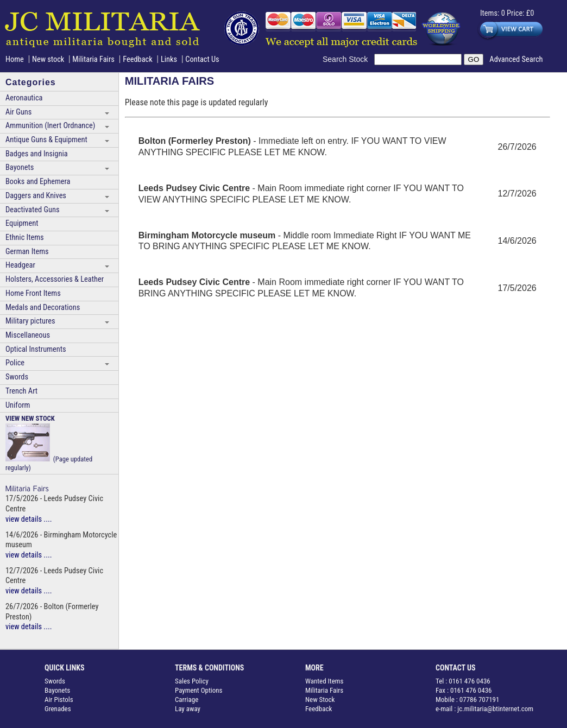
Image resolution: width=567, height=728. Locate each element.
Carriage (187, 699)
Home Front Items (33, 293)
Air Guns (18, 112)
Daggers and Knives (36, 196)
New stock (49, 59)
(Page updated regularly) (49, 443)
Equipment (22, 223)
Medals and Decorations (43, 308)
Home (15, 59)
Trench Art (21, 391)
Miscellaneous (28, 335)
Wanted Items (325, 681)
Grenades (58, 709)
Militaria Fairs (93, 59)
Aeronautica (24, 98)
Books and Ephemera (38, 182)
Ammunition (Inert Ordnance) (50, 126)
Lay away (188, 709)
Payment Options (199, 690)
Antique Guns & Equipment (46, 140)
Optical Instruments (36, 349)
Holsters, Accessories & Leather (55, 279)
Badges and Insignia (37, 154)
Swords (17, 377)
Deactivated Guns (32, 210)
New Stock (320, 699)
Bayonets (20, 167)
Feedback (138, 59)
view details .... (29, 519)
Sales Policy (192, 681)
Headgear (20, 265)
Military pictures (30, 321)
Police (15, 363)
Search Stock (348, 59)
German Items (27, 252)
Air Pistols (59, 699)
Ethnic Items (25, 238)
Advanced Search (516, 59)
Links (169, 59)
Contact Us (202, 59)
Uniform (18, 405)
